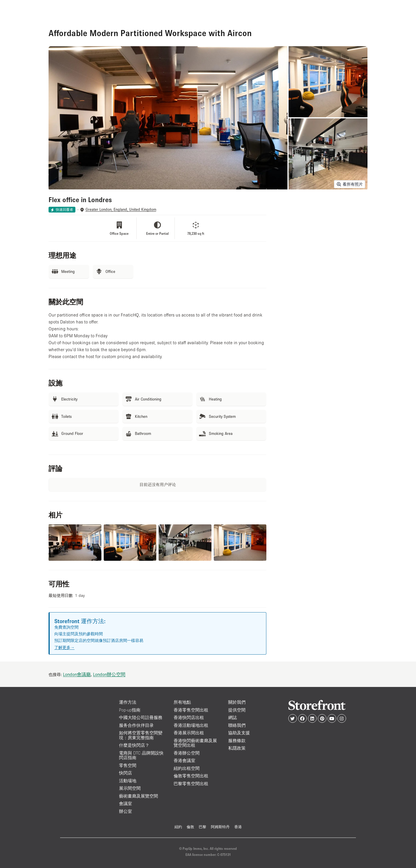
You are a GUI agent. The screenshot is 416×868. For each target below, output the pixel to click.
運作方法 (128, 702)
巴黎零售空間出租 (191, 784)
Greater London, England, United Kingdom (121, 209)
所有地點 (182, 702)
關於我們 (237, 702)
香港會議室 (184, 760)
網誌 (233, 717)
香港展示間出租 (189, 733)
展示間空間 (130, 788)
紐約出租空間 (187, 768)
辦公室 (126, 811)
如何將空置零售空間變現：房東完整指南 (141, 735)
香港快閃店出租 (189, 717)
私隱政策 (237, 748)
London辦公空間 (109, 674)
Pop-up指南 (130, 710)
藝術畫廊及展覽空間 (139, 796)
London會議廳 (77, 674)
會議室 (126, 803)
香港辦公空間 (187, 753)
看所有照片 (350, 184)
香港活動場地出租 (191, 725)
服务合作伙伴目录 (136, 725)
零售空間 (128, 765)
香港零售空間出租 (191, 710)
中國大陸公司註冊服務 (141, 717)
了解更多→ (64, 647)
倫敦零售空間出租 (191, 776)
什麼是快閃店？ (134, 745)
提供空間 (237, 710)
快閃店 (126, 773)
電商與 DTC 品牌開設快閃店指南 (141, 755)
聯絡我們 (237, 725)
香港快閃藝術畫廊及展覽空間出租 (195, 743)
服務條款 (237, 741)
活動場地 (128, 781)
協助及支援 (239, 733)
